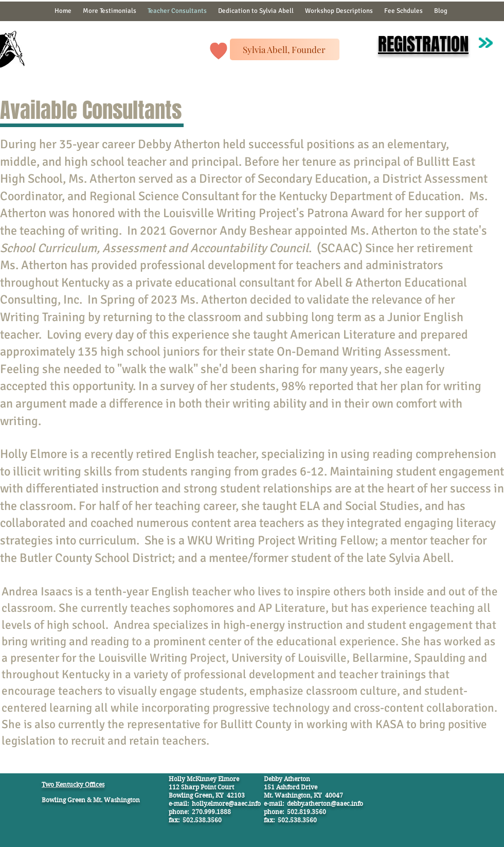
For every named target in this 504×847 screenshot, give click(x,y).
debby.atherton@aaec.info (325, 804)
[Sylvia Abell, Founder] (285, 49)
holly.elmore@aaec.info (226, 804)
